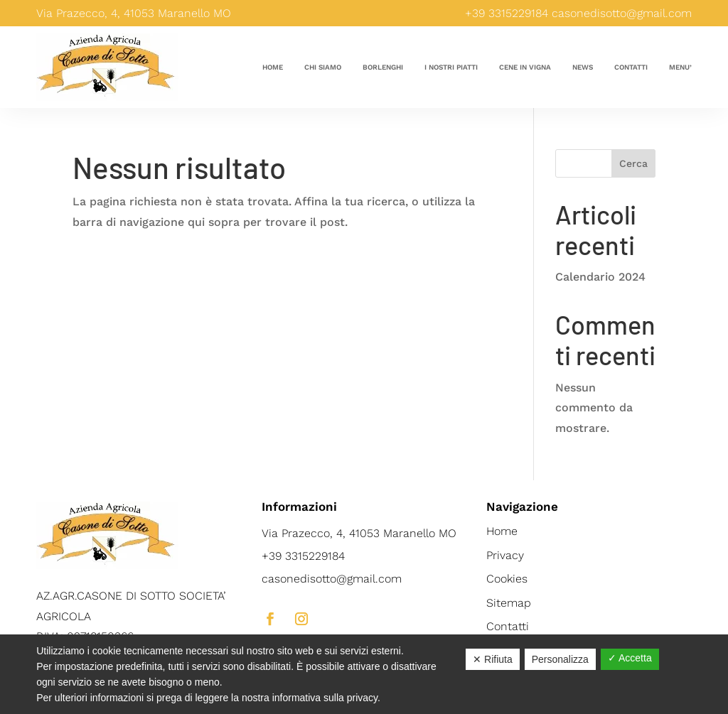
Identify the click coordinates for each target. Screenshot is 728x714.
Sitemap (509, 603)
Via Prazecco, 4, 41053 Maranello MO (359, 533)
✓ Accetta (630, 658)
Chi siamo (323, 67)
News (583, 67)
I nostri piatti (451, 67)
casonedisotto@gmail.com (622, 13)
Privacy (505, 555)
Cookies (507, 579)
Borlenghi (383, 67)
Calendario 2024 (600, 277)
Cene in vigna (525, 67)
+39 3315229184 (507, 13)
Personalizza (560, 659)
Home (273, 67)
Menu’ (680, 67)
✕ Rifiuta (493, 659)
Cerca (633, 163)
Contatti (631, 67)
